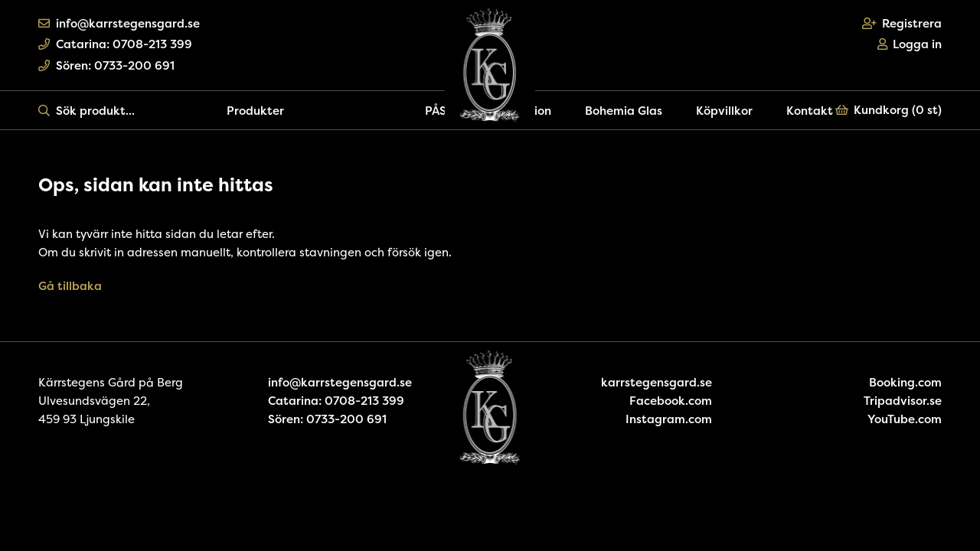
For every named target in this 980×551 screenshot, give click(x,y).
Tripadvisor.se (903, 401)
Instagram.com (669, 419)
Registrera (902, 23)
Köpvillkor (724, 111)
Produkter (255, 111)
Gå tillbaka (70, 286)
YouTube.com (905, 419)
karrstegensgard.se (657, 382)
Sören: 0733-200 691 (106, 65)
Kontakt (810, 111)
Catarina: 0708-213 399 (115, 44)
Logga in (910, 44)
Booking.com (905, 382)
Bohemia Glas (624, 111)
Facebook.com (671, 401)
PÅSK (439, 111)
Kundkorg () (889, 110)
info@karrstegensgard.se (119, 23)
